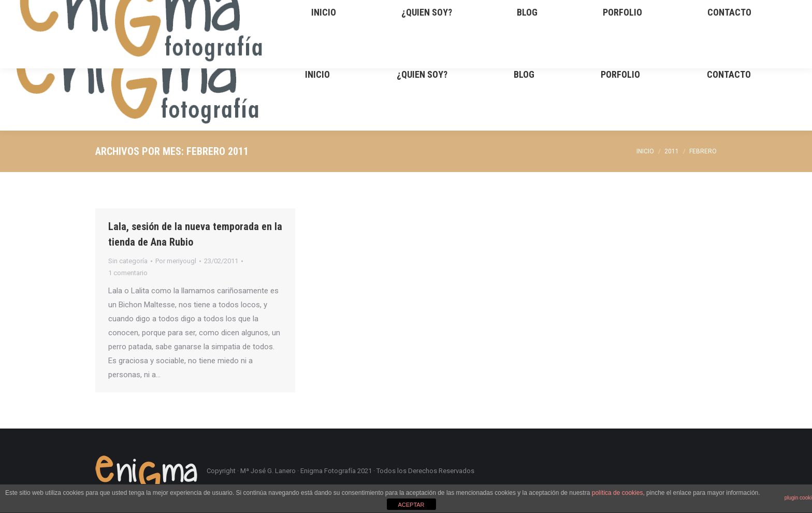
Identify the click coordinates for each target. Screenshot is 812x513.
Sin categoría (128, 261)
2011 (672, 151)
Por (176, 261)
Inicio (645, 151)
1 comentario (128, 273)
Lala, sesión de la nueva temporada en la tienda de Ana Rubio (195, 234)
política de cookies (618, 493)
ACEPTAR (411, 505)
